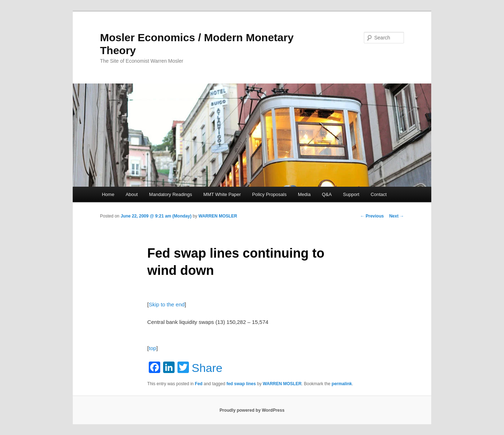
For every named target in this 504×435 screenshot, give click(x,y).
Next (397, 216)
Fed (199, 384)
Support (351, 194)
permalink (342, 384)
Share (207, 368)
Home (108, 194)
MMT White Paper (222, 194)
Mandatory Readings (171, 194)
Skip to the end (167, 304)
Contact (379, 194)
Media (304, 194)
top (153, 348)
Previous (372, 216)
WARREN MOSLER (218, 216)
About (132, 194)
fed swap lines (241, 384)
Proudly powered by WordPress (252, 410)
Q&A (327, 194)
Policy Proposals (269, 194)
